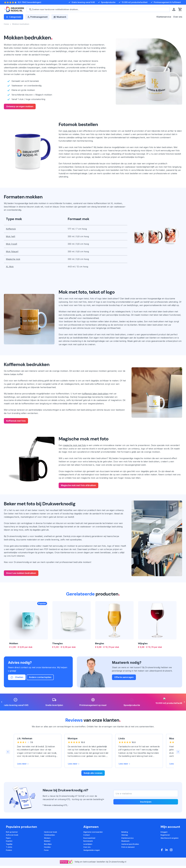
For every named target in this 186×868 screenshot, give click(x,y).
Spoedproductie (106, 2)
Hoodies (47, 847)
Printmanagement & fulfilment (165, 2)
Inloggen (164, 832)
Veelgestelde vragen (92, 850)
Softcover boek (12, 835)
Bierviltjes (48, 844)
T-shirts (9, 847)
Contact (87, 835)
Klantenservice (164, 17)
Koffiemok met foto (16, 421)
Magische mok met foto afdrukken (78, 485)
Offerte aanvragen (124, 677)
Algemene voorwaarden (93, 832)
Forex (46, 850)
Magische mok (13, 259)
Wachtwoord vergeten (170, 838)
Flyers (8, 838)
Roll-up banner (12, 832)
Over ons (178, 17)
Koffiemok (11, 229)
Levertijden (88, 844)
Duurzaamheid (89, 838)
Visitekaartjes (49, 835)
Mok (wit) (11, 236)
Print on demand (128, 847)
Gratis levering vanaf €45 (81, 2)
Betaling (125, 832)
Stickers (47, 838)
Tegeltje (9, 844)
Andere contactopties (40, 677)
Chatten (17, 677)
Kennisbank (88, 841)
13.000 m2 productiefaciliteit (133, 2)
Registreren (165, 835)
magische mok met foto (75, 445)
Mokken (47, 841)
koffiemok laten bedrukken (95, 394)
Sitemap (125, 835)
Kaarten (9, 841)
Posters (9, 850)
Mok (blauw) (12, 251)
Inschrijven (146, 802)
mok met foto (70, 131)
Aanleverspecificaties (130, 844)
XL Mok (10, 267)
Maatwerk (125, 841)
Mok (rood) (12, 244)
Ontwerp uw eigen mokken (20, 106)
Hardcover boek (51, 832)
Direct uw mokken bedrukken (21, 573)
